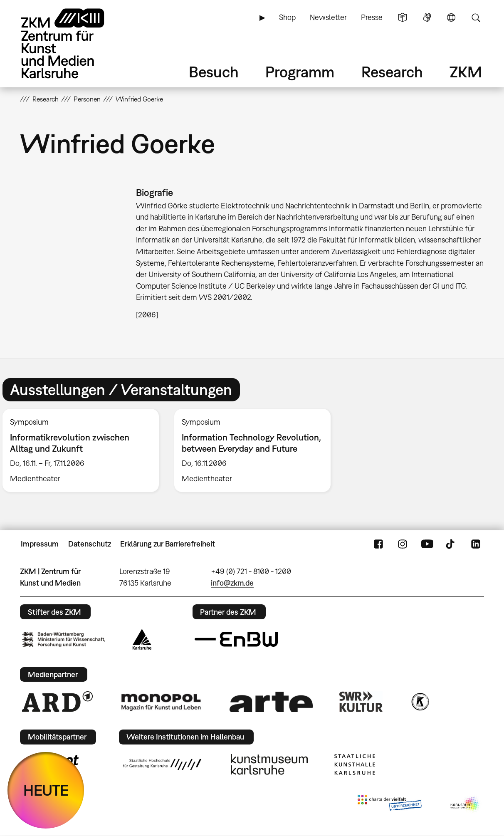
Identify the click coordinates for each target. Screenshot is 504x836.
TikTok (451, 544)
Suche (476, 17)
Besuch (214, 72)
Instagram (403, 544)
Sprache (451, 17)
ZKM (466, 72)
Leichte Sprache (403, 17)
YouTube (427, 544)
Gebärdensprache (427, 17)
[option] (253, 450)
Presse (372, 17)
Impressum (40, 544)
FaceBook (378, 544)
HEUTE (46, 790)
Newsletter (328, 17)
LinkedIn (476, 544)
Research (392, 72)
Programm (300, 72)
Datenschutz (90, 544)
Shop (287, 17)
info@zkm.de (232, 583)
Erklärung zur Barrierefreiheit (168, 544)
